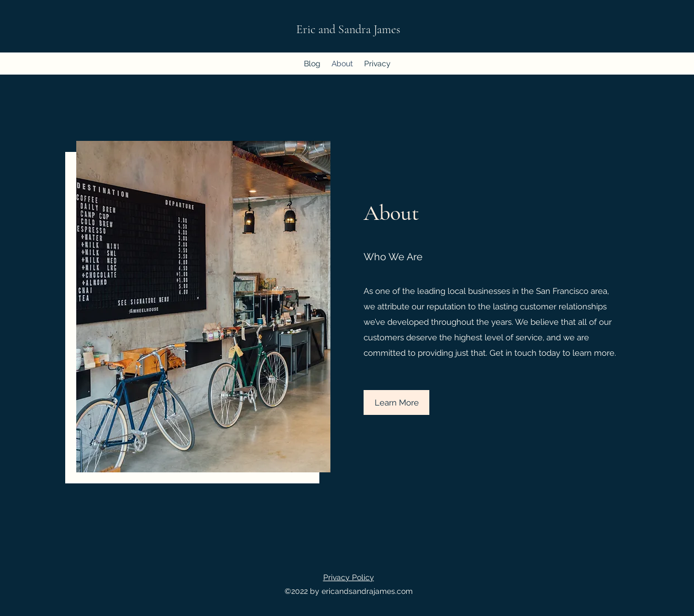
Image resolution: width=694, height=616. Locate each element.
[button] (396, 402)
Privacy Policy (349, 577)
